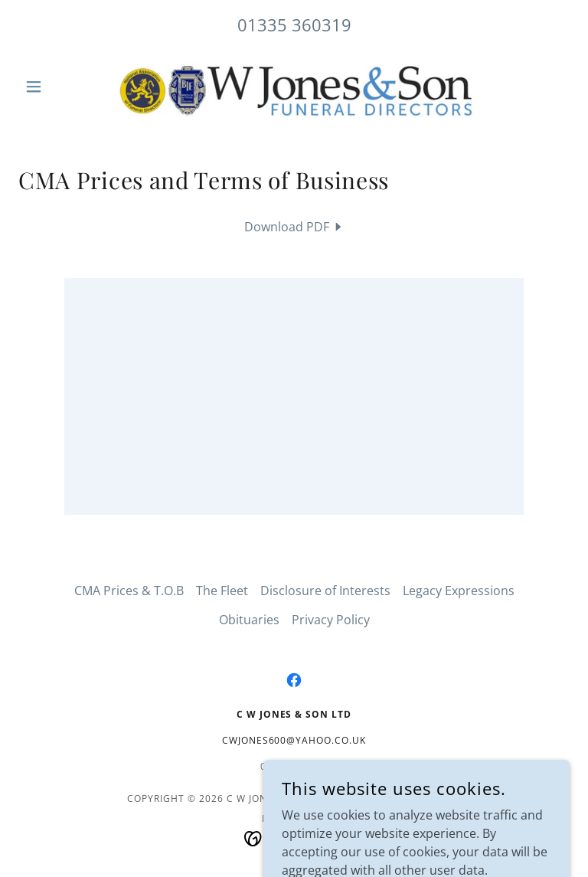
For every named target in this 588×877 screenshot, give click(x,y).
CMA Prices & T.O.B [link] (129, 591)
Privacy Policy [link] (331, 620)
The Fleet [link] (222, 591)
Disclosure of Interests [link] (325, 591)
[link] (294, 87)
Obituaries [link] (249, 620)
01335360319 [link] (294, 766)
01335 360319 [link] (294, 25)
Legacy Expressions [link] (459, 591)
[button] (60, 87)
